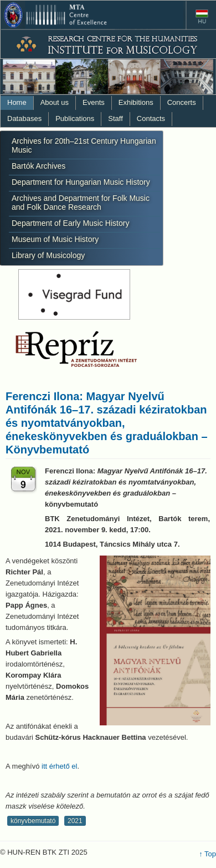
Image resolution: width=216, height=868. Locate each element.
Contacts (151, 118)
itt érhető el (59, 766)
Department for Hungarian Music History (81, 182)
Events (94, 102)
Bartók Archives (38, 166)
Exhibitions (136, 102)
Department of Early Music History (70, 223)
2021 (75, 821)
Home (17, 102)
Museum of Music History (55, 239)
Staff (115, 118)
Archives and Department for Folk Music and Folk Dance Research (81, 203)
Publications (75, 118)
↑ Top (207, 854)
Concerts (182, 102)
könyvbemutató (33, 821)
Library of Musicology (48, 255)
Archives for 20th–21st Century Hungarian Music (84, 145)
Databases (24, 118)
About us (55, 102)
